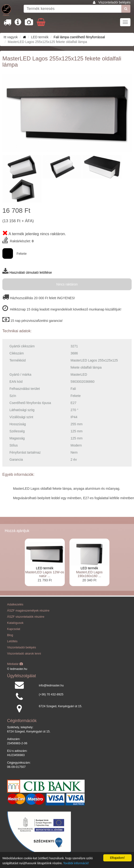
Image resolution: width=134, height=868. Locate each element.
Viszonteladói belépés (114, 2)
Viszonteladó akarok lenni (24, 654)
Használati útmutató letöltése (31, 272)
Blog (10, 635)
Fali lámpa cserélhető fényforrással (79, 37)
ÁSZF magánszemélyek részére (28, 611)
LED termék (45, 568)
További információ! (76, 863)
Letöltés (12, 641)
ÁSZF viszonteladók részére (26, 617)
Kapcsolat (14, 629)
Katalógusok (15, 623)
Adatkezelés (15, 604)
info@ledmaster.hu (51, 685)
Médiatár (15, 664)
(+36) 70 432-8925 (51, 694)
